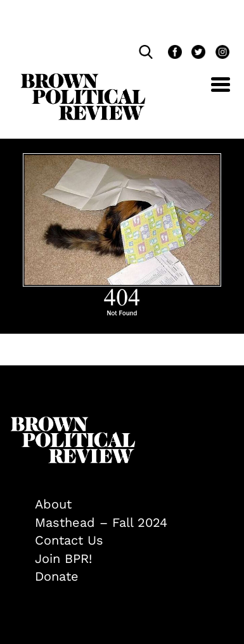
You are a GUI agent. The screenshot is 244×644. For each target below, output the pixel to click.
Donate (57, 576)
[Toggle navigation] (211, 92)
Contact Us (69, 540)
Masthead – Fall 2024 (101, 522)
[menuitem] (135, 504)
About (53, 504)
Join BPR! (63, 559)
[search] (149, 52)
